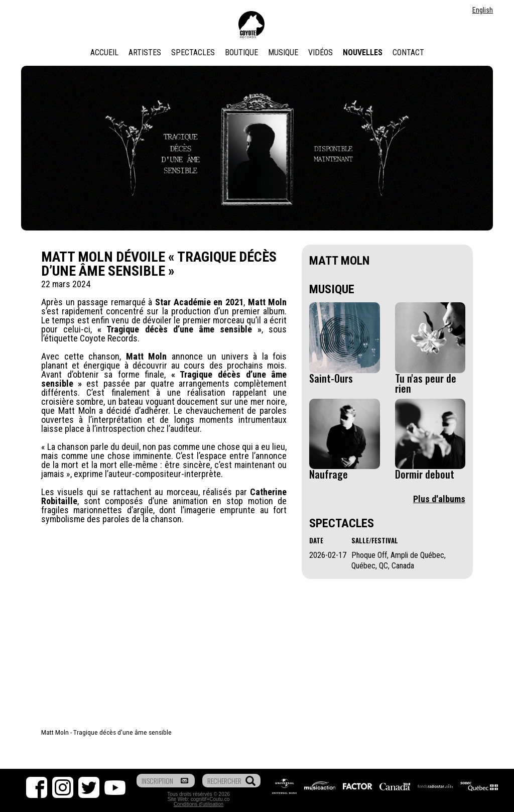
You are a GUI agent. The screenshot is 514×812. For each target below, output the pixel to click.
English (483, 10)
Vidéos (320, 52)
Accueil (104, 52)
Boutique (241, 52)
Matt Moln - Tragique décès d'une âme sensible (106, 732)
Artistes (145, 52)
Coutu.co (219, 799)
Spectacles (193, 52)
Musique (283, 52)
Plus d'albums (439, 499)
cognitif (199, 799)
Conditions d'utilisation (199, 804)
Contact (408, 52)
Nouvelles (363, 52)
